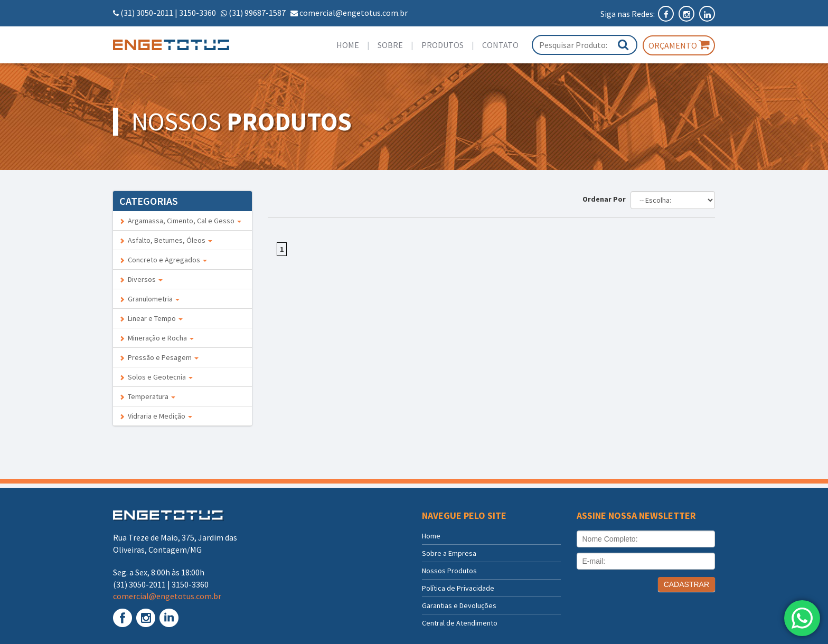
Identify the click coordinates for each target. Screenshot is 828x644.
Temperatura (147, 396)
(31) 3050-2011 (147, 13)
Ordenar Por (606, 199)
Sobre (390, 45)
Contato (500, 45)
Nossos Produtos (449, 571)
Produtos (443, 45)
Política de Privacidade (458, 588)
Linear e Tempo (151, 318)
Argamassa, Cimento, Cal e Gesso (180, 221)
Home (348, 45)
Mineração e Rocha (157, 338)
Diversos (141, 279)
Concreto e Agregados (163, 260)
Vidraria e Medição (156, 416)
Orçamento (679, 45)
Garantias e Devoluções (459, 605)
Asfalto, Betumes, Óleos (166, 240)
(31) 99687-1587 (257, 13)
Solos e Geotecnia (156, 377)
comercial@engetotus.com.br (354, 13)
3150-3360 (197, 13)
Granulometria (149, 299)
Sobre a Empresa (449, 553)
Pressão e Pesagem (159, 357)
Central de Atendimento (460, 623)
